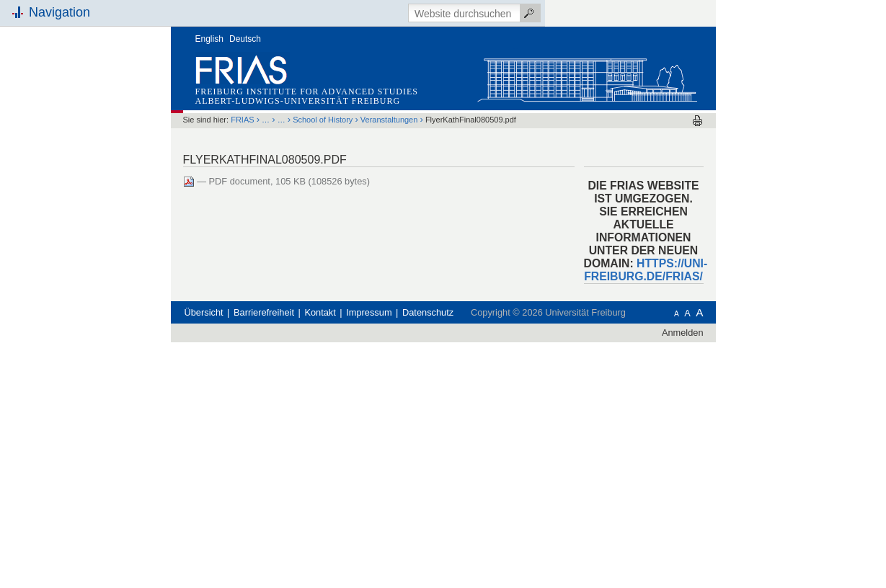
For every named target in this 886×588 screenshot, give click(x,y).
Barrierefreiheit (264, 312)
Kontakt (320, 312)
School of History (323, 120)
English (209, 39)
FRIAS (242, 120)
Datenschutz (428, 312)
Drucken (697, 121)
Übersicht (204, 312)
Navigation (59, 12)
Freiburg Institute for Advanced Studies (307, 92)
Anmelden (683, 333)
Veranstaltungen (389, 120)
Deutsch (245, 39)
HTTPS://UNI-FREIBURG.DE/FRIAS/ (646, 270)
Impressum (369, 312)
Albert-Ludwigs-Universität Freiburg (298, 101)
